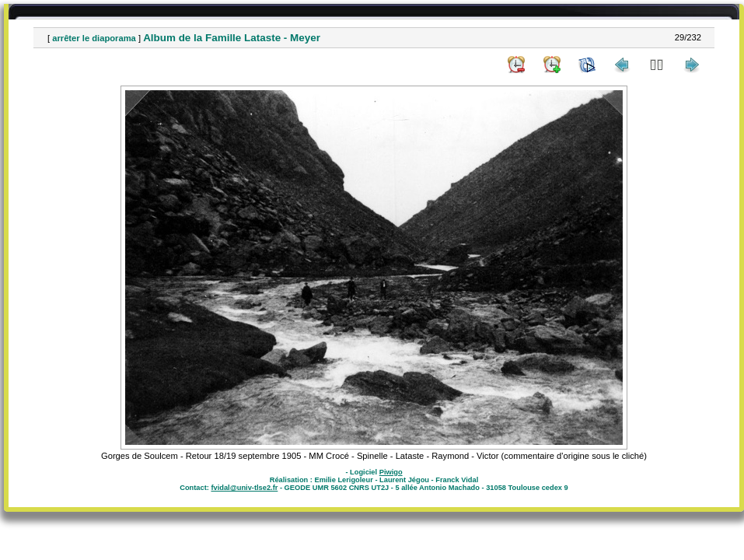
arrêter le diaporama (94, 38)
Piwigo (391, 472)
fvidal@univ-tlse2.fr (244, 488)
